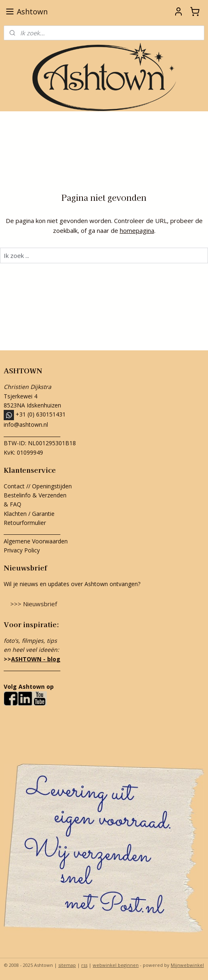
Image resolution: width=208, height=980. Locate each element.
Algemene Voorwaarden (36, 541)
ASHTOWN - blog (36, 659)
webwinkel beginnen (116, 965)
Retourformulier (26, 523)
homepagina (137, 230)
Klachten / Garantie (29, 514)
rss (84, 965)
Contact (14, 486)
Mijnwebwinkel (187, 965)
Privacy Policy (22, 550)
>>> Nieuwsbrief (34, 604)
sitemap (67, 965)
